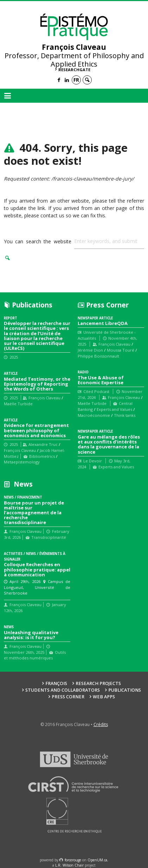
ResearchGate (74, 70)
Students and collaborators (63, 690)
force (73, 860)
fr (76, 80)
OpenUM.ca (97, 860)
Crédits (101, 724)
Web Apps (104, 697)
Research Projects (98, 683)
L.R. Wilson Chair (69, 865)
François (56, 683)
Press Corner (68, 697)
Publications (125, 690)
